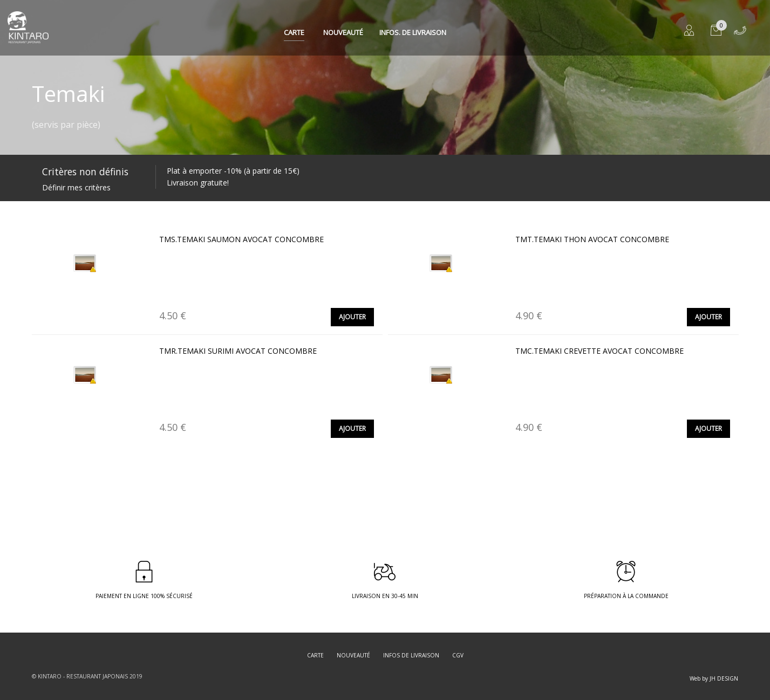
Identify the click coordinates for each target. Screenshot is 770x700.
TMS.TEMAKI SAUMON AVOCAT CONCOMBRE (241, 239)
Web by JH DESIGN (714, 678)
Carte (294, 32)
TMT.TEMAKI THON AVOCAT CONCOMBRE (592, 239)
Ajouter (352, 317)
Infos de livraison (411, 655)
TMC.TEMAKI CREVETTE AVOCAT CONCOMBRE (599, 351)
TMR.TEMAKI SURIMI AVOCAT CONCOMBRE (238, 351)
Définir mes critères (76, 187)
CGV (458, 655)
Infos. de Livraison (413, 32)
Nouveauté (343, 32)
